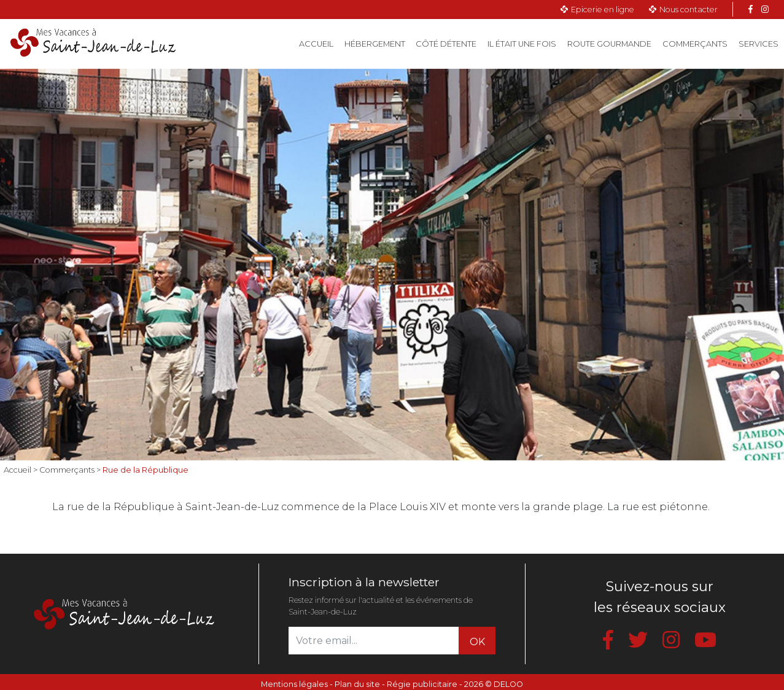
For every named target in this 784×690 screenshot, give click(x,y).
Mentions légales (294, 684)
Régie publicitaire (422, 684)
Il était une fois (522, 44)
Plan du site (357, 684)
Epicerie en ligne (603, 10)
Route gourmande (609, 44)
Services (759, 44)
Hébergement (375, 44)
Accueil (319, 43)
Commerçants (695, 44)
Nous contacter (689, 10)
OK (477, 642)
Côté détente (446, 44)
